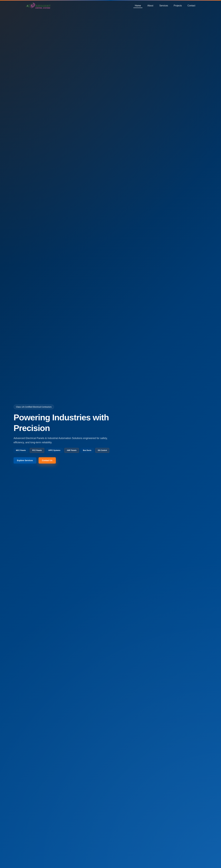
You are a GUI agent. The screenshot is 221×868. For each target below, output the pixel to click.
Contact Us (47, 460)
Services (164, 6)
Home (138, 6)
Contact (191, 6)
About (150, 6)
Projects (178, 6)
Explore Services (25, 460)
